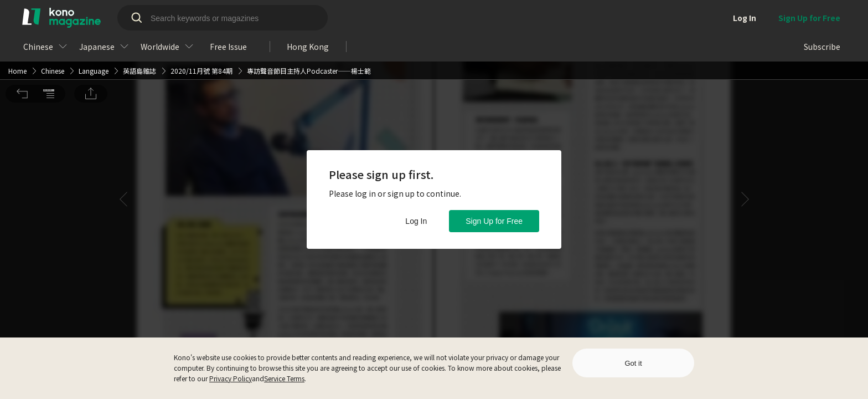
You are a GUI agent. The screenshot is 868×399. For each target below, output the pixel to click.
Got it (633, 363)
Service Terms (284, 378)
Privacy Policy (231, 378)
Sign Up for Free (494, 221)
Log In (416, 221)
